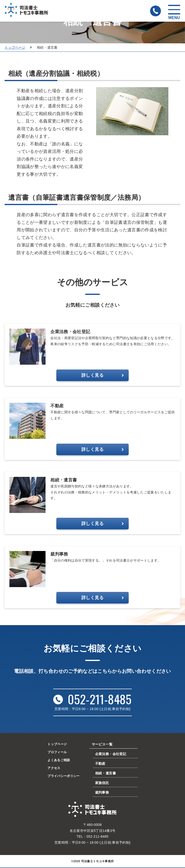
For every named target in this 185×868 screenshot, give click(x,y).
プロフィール (57, 752)
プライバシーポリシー (64, 777)
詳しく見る (103, 375)
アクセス (53, 769)
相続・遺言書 (107, 773)
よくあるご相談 (58, 761)
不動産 (102, 764)
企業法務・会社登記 (112, 754)
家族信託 (103, 783)
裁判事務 (103, 793)
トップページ (15, 47)
